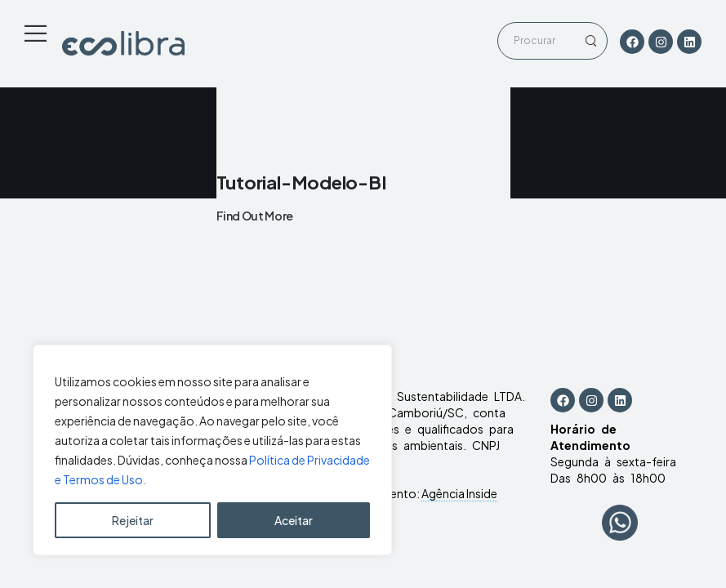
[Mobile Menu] (36, 33)
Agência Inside (459, 493)
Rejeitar (133, 520)
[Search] (536, 41)
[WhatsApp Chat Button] (620, 523)
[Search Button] (590, 41)
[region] (212, 450)
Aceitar (294, 520)
